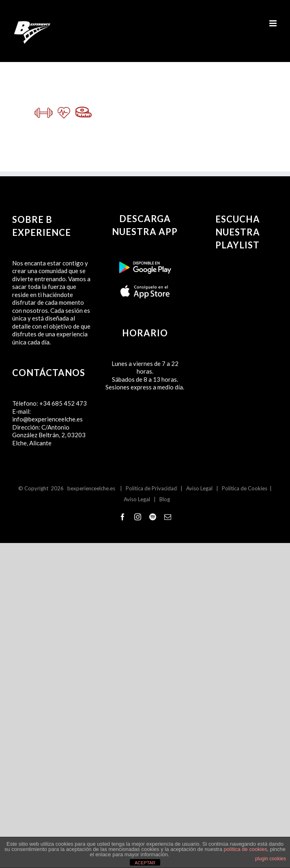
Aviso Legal (199, 488)
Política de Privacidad (151, 488)
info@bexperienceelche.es (47, 419)
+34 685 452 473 (63, 403)
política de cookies (246, 849)
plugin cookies (271, 859)
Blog (165, 499)
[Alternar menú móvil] (274, 23)
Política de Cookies (245, 488)
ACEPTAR (145, 863)
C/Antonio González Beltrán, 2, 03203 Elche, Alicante (49, 435)
